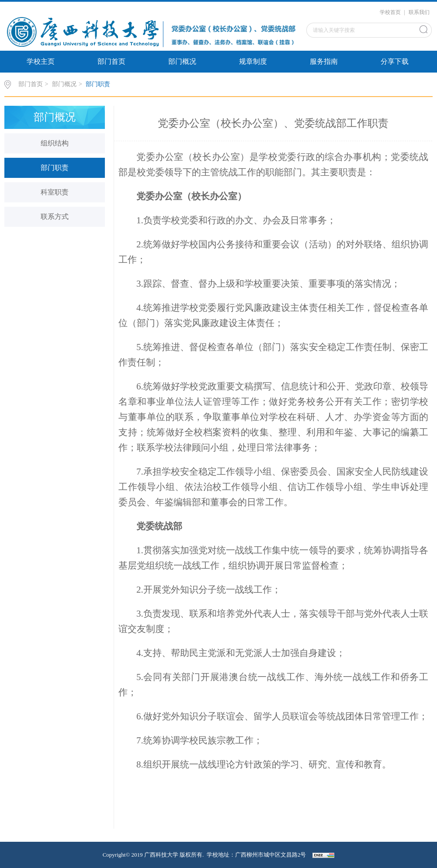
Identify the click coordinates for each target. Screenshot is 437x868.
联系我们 (419, 12)
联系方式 (55, 217)
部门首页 (111, 61)
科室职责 (55, 192)
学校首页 (390, 12)
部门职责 (98, 84)
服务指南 (324, 61)
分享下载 (395, 61)
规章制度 (253, 61)
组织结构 (55, 143)
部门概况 (182, 61)
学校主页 (41, 61)
